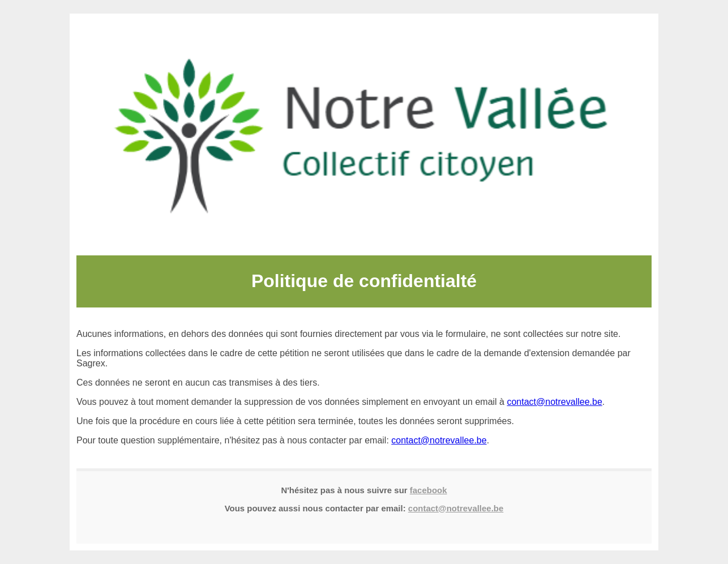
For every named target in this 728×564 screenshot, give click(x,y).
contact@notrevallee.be (554, 402)
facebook (429, 490)
